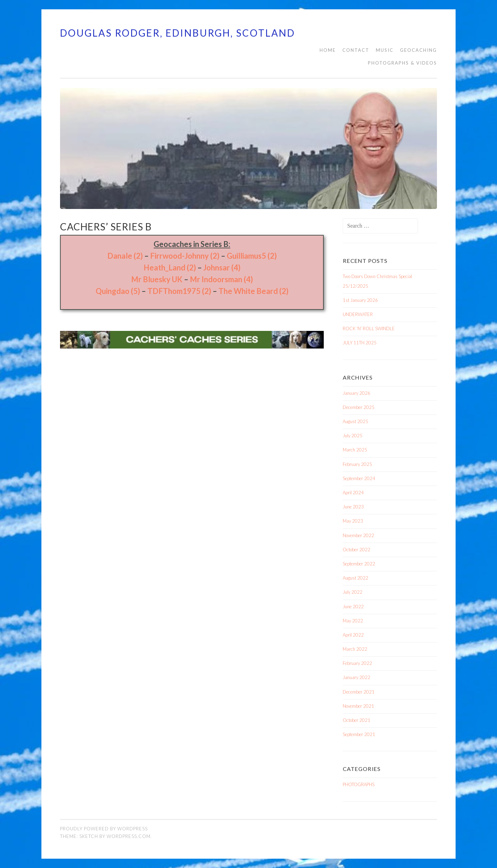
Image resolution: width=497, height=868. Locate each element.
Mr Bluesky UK (157, 279)
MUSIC (385, 50)
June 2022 (353, 607)
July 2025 (353, 436)
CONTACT (356, 50)
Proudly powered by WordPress (104, 829)
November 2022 (358, 535)
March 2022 (355, 649)
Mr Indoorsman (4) (221, 279)
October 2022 (357, 550)
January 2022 (357, 677)
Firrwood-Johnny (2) (185, 256)
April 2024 (353, 493)
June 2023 (353, 507)
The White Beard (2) (254, 291)
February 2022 (357, 663)
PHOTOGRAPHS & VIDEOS (402, 63)
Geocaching (418, 50)
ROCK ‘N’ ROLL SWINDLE (369, 328)
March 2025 (355, 450)
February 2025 (357, 464)
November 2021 (358, 706)
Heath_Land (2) (170, 268)
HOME (328, 50)
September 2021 (359, 734)
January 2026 (357, 393)
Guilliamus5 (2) (252, 256)
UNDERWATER (358, 314)
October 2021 (357, 720)
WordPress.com (129, 836)
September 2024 (359, 478)
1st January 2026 (360, 300)
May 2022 (353, 621)
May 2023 (353, 521)
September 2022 (359, 564)
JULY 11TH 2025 (360, 343)
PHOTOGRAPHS (359, 784)
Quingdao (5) (118, 291)
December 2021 (359, 692)
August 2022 (355, 578)
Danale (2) (125, 256)
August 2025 (355, 421)
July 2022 (353, 592)
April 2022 (353, 635)
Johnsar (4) (222, 268)
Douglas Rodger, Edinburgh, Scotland (178, 33)
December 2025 (359, 407)
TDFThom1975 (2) (179, 291)
